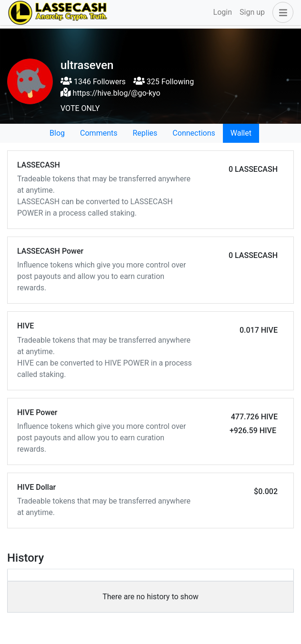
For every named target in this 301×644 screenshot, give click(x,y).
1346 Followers (93, 82)
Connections (194, 133)
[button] (281, 12)
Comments (99, 133)
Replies (145, 133)
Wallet (241, 133)
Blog (57, 133)
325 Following (164, 82)
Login (223, 12)
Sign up (252, 12)
